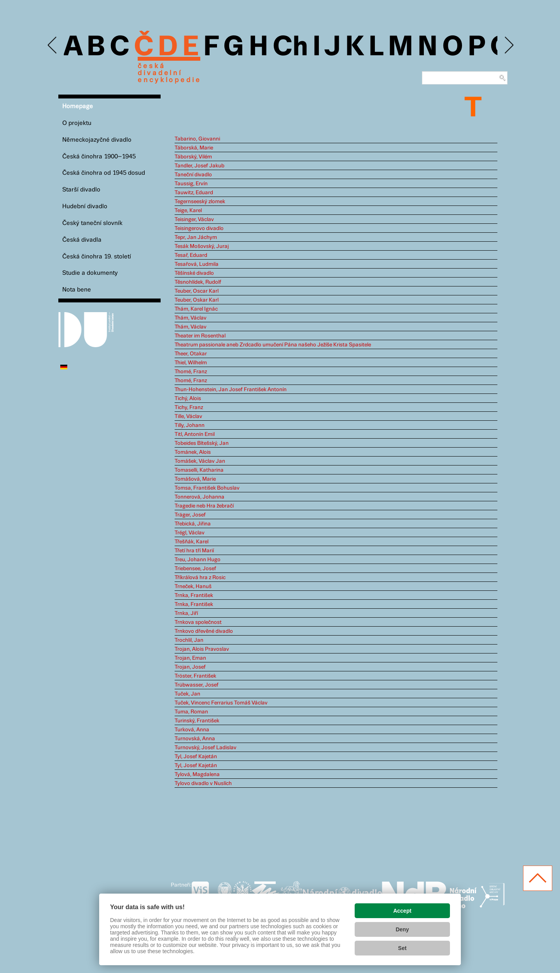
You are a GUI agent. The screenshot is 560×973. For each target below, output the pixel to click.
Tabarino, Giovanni (197, 139)
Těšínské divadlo (194, 273)
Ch (290, 47)
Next (508, 45)
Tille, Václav (188, 416)
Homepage (78, 106)
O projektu (77, 123)
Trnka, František (194, 595)
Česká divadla (82, 240)
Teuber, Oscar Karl (197, 291)
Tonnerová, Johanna (199, 497)
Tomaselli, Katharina (199, 470)
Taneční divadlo (193, 175)
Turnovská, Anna (195, 739)
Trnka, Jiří (186, 613)
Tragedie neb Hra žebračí (204, 506)
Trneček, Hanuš (193, 587)
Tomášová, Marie (195, 479)
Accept (402, 911)
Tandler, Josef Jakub (199, 166)
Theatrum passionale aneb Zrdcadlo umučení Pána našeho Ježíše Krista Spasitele (273, 345)
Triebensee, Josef (195, 569)
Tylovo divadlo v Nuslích (203, 783)
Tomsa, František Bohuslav (207, 488)
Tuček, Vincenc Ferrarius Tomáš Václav (221, 703)
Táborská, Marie (194, 148)
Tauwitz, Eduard (194, 193)
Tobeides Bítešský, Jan (202, 443)
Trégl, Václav (190, 533)
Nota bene (77, 290)
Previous (53, 45)
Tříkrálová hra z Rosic (200, 578)
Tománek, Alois (193, 452)
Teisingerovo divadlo (199, 228)
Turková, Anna (192, 730)
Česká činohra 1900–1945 (99, 157)
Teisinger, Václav (194, 220)
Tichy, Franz (189, 407)
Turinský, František (197, 721)
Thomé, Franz (191, 372)
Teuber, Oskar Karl (197, 300)
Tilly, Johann (190, 425)
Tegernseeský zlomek (200, 202)
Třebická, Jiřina (193, 524)
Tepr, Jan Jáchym (196, 237)
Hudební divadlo (85, 206)
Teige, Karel (188, 211)
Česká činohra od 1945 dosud (104, 173)
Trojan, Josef (190, 667)
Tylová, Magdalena (197, 775)
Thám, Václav (191, 318)
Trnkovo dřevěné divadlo (204, 631)
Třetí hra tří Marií (194, 551)
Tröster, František (195, 676)
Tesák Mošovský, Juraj (202, 246)
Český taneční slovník (92, 223)
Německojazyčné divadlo (97, 140)
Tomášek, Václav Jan (200, 461)
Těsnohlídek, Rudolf (198, 282)
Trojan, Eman (190, 658)
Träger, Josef (190, 515)
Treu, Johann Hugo (198, 560)
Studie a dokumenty (90, 273)
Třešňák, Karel (192, 542)
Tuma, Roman (191, 712)
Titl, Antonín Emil (195, 434)
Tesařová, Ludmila (197, 264)
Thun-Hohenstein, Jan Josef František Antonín (231, 390)
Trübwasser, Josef (197, 685)
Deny (402, 929)
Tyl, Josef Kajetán (196, 757)
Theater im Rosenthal (200, 336)
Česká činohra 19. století (97, 257)
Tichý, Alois (188, 399)
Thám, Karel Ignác (196, 309)
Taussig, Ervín (191, 184)
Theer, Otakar (191, 354)
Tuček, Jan (187, 694)
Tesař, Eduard (191, 255)
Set (402, 948)
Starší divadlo (81, 190)
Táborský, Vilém (193, 157)
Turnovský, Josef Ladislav (206, 748)
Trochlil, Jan (189, 640)
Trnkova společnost (198, 622)
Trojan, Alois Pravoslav (202, 649)
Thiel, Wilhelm (191, 363)
